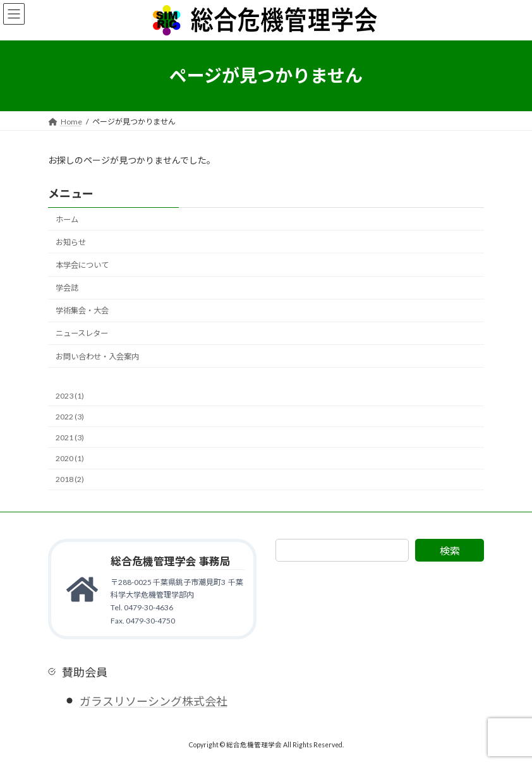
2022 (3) (70, 417)
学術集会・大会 (82, 310)
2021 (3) (70, 437)
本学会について (82, 265)
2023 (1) (70, 395)
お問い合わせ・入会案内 (97, 356)
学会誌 (67, 288)
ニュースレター (82, 333)
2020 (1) (70, 458)
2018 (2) (70, 479)
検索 (450, 551)
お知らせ (71, 242)
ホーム (67, 220)
